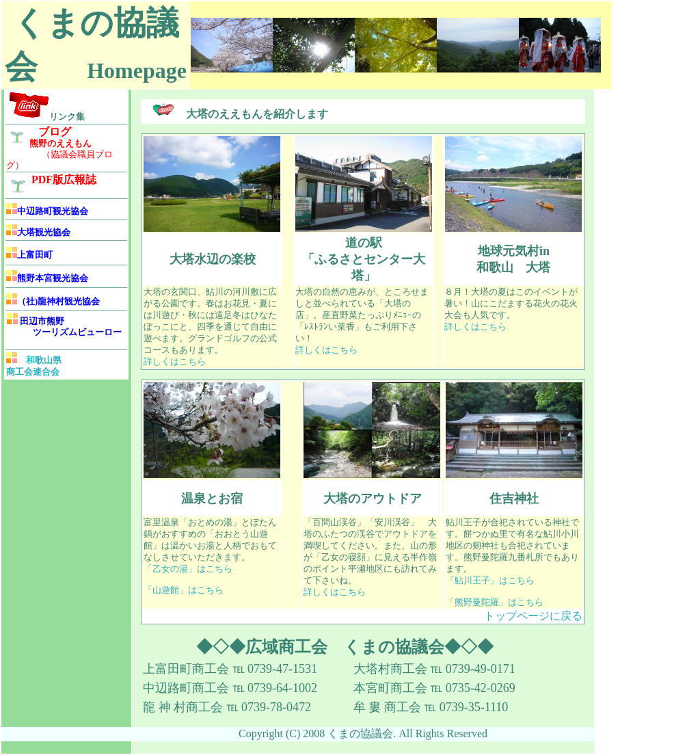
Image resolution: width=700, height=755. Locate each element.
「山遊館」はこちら (184, 590)
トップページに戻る (533, 616)
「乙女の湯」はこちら (188, 569)
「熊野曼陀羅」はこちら (495, 602)
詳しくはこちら (175, 362)
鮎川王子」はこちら (495, 581)
